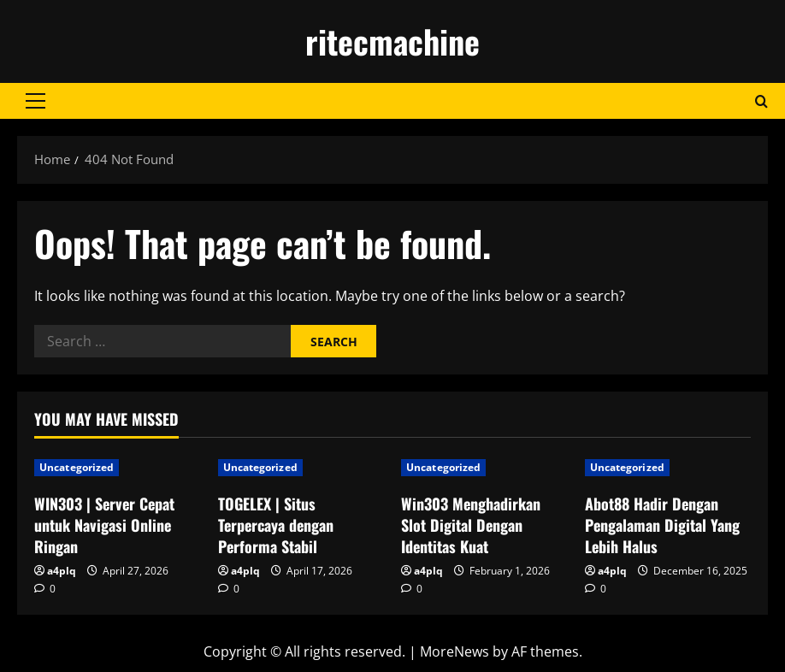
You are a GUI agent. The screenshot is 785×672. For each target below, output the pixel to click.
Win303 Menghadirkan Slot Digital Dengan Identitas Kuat (471, 525)
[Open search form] (761, 101)
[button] (35, 101)
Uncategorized (77, 467)
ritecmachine (392, 41)
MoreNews (454, 651)
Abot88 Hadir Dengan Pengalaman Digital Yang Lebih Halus (662, 525)
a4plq (62, 571)
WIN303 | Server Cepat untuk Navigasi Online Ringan (104, 525)
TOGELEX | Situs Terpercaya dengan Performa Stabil (276, 525)
